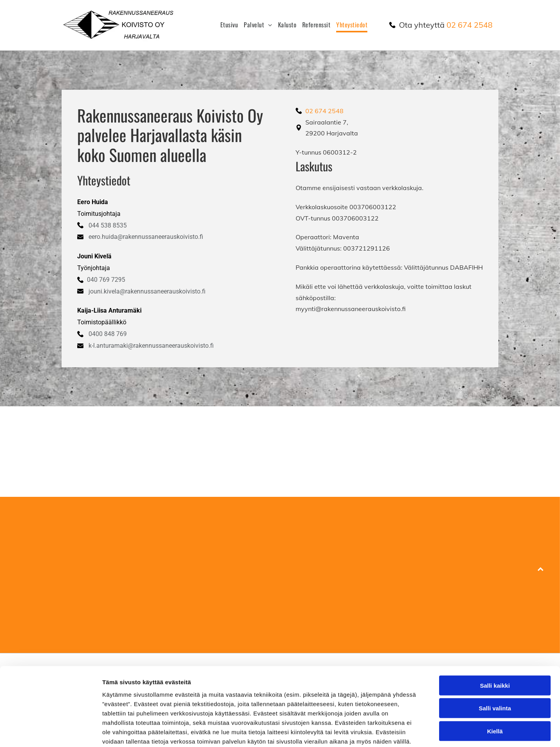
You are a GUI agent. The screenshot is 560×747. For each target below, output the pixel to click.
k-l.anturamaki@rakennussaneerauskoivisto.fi (151, 346)
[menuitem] (226, 25)
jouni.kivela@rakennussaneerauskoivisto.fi (147, 291)
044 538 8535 (108, 225)
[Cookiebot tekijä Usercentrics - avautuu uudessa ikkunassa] (51, 732)
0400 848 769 (108, 334)
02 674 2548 (470, 25)
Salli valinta (495, 667)
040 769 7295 (106, 280)
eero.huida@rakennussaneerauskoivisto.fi (146, 237)
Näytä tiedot (417, 732)
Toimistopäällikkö (102, 322)
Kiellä (495, 690)
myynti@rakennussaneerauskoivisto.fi (351, 309)
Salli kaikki (495, 644)
